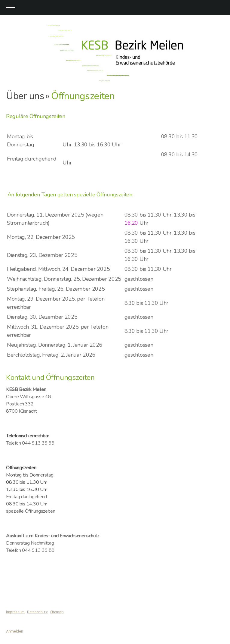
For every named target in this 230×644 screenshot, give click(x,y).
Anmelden (14, 631)
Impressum (15, 612)
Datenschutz (37, 612)
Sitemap (57, 612)
